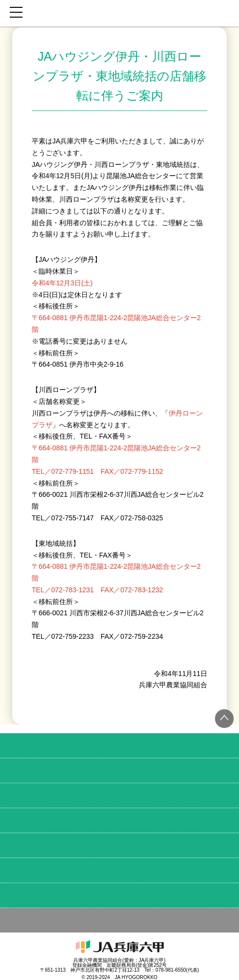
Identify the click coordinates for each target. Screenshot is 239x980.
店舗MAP (119, 870)
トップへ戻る (224, 719)
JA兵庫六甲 (119, 13)
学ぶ (119, 795)
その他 (119, 920)
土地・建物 (119, 845)
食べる (119, 746)
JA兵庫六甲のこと (119, 895)
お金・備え (119, 820)
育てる (119, 770)
